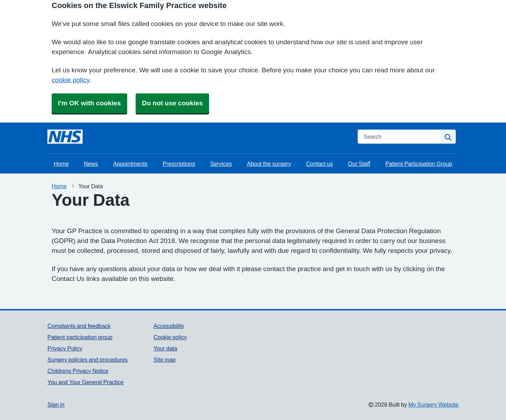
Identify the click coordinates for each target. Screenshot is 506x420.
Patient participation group (80, 337)
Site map (165, 360)
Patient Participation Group (419, 164)
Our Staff (359, 164)
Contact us (319, 164)
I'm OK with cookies (89, 103)
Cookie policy (170, 337)
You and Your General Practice (86, 382)
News (91, 164)
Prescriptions (179, 164)
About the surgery (269, 164)
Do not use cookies (172, 103)
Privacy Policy (65, 348)
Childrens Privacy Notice (78, 371)
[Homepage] (65, 137)
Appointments (130, 164)
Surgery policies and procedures (87, 360)
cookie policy (70, 80)
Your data (165, 348)
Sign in (56, 405)
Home (61, 164)
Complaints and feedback (79, 326)
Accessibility (169, 326)
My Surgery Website (433, 405)
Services (221, 164)
